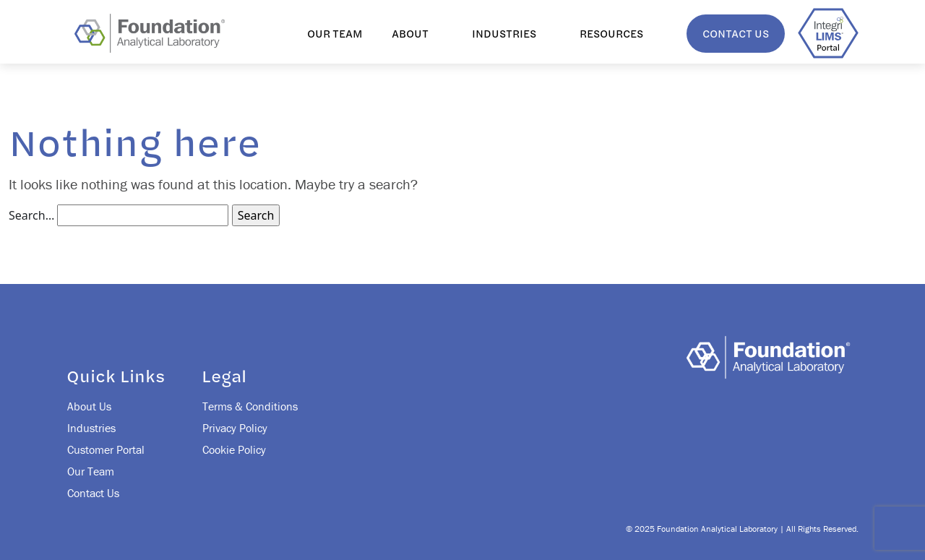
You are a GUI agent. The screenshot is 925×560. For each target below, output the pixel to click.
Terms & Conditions (250, 406)
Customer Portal (106, 449)
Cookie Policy (234, 449)
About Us (89, 406)
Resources (611, 34)
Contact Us (736, 34)
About (410, 34)
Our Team (335, 34)
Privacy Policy (235, 428)
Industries (504, 34)
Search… (31, 215)
